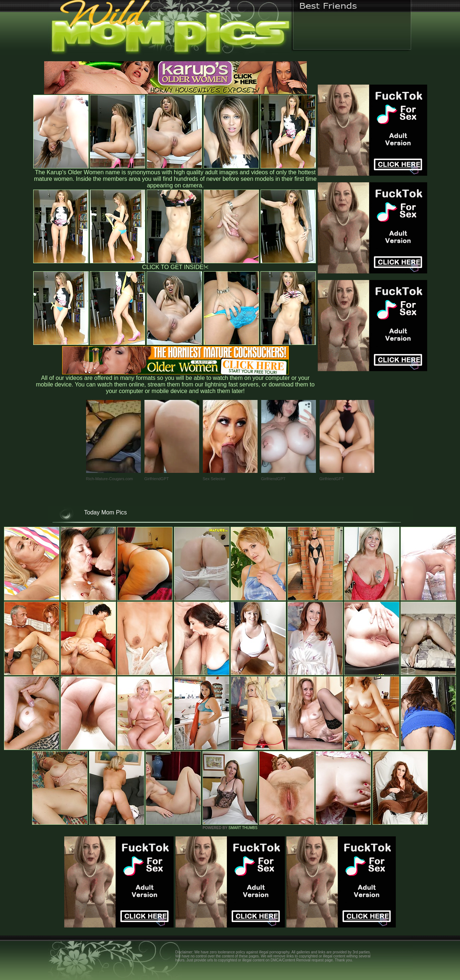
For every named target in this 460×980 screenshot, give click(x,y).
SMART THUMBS (243, 828)
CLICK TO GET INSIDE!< (175, 267)
